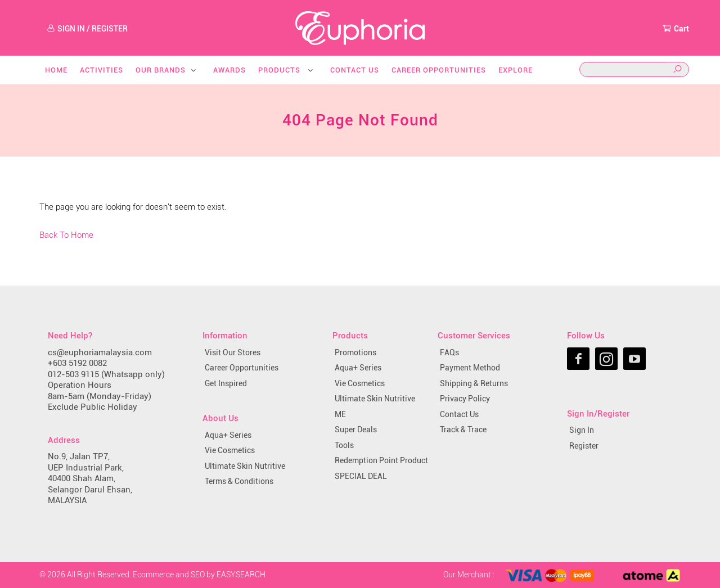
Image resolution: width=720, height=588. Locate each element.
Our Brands (166, 70)
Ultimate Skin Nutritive (245, 466)
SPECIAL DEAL (361, 476)
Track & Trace (463, 429)
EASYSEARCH (241, 575)
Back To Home (66, 235)
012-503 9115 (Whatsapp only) (106, 374)
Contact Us (355, 70)
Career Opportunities (439, 70)
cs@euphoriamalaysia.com (100, 352)
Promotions (355, 352)
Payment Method (470, 368)
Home (56, 70)
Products (286, 70)
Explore (516, 70)
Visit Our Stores (233, 352)
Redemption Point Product (381, 460)
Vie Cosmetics (230, 450)
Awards (229, 70)
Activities (102, 70)
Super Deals (356, 429)
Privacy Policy (465, 399)
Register (584, 446)
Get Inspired (226, 383)
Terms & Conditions (239, 481)
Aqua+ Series (228, 435)
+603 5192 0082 (77, 363)
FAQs (449, 352)
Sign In (582, 430)
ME (340, 414)
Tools (344, 445)
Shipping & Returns (474, 383)
